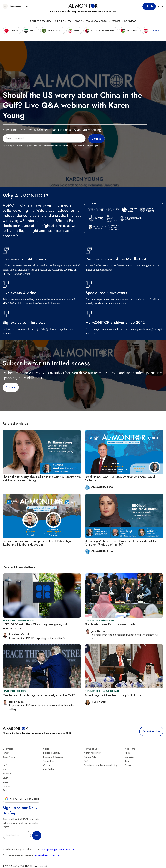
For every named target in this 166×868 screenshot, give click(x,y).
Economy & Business (97, 21)
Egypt (5, 778)
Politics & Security (41, 21)
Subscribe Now (151, 731)
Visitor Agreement (93, 753)
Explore (116, 21)
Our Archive (49, 769)
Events (26, 6)
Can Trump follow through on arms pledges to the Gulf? (39, 695)
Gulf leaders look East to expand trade (110, 624)
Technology (75, 21)
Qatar (5, 782)
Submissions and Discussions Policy (101, 765)
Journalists (129, 757)
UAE (5, 765)
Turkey (6, 753)
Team (127, 761)
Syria (5, 790)
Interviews (130, 21)
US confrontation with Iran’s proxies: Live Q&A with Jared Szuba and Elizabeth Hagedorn (39, 543)
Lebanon (7, 786)
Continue (11, 387)
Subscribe (149, 6)
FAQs (87, 761)
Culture (59, 21)
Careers (129, 765)
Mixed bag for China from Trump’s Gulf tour (113, 695)
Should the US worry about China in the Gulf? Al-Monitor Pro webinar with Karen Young (42, 479)
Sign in (160, 6)
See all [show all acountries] (157, 31)
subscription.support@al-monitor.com (58, 849)
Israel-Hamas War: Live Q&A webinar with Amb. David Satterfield (120, 479)
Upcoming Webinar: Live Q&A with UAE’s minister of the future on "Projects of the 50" (121, 543)
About (128, 753)
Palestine (7, 774)
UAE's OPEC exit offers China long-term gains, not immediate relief (35, 626)
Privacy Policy (91, 757)
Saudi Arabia (9, 757)
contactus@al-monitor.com (46, 855)
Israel (5, 769)
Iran (4, 761)
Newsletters (16, 6)
